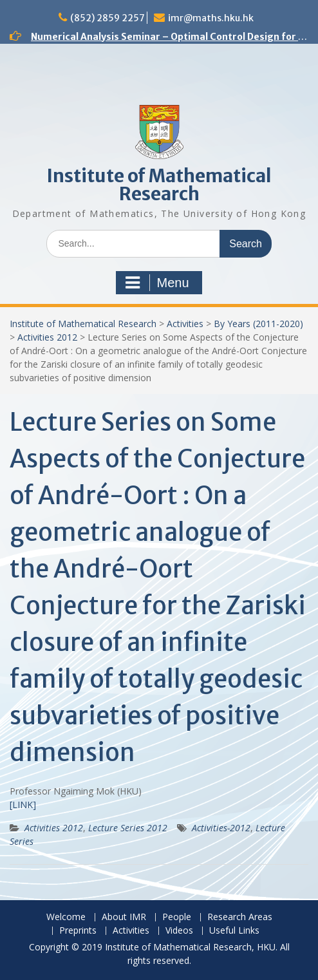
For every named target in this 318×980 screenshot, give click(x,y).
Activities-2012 (221, 828)
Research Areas (240, 917)
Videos (179, 931)
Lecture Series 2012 (128, 828)
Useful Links (234, 931)
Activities (185, 324)
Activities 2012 (47, 337)
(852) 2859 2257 (108, 18)
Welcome (66, 917)
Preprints (78, 931)
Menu (157, 283)
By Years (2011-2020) (258, 324)
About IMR (124, 917)
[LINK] (23, 805)
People (177, 917)
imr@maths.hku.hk (211, 18)
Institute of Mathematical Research (159, 185)
